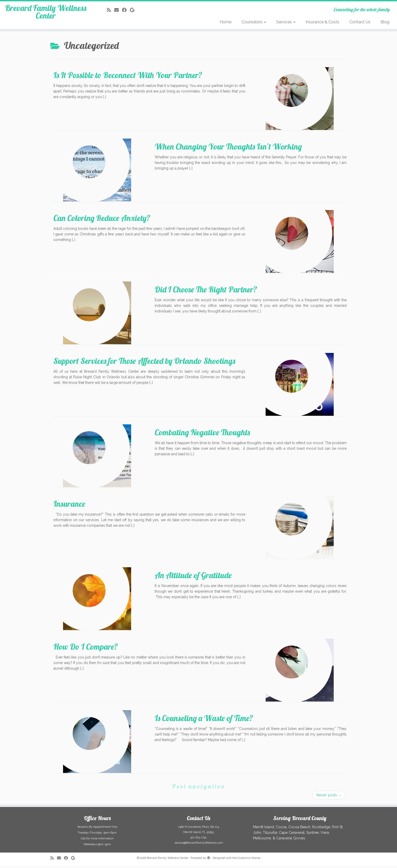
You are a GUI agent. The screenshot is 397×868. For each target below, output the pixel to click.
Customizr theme (249, 860)
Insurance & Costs (322, 22)
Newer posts (329, 797)
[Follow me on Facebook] (126, 10)
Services (286, 22)
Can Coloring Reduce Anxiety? (102, 220)
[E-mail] (118, 10)
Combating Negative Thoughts (202, 435)
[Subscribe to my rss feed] (111, 10)
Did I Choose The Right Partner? (206, 292)
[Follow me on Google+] (134, 10)
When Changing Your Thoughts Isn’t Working (228, 149)
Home (226, 22)
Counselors (254, 22)
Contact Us (360, 22)
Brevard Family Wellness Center (46, 16)
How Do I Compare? (86, 649)
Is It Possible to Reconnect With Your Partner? (128, 77)
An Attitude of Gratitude (193, 577)
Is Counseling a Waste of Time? (204, 720)
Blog (385, 22)
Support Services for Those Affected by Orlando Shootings (144, 363)
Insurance (69, 506)
